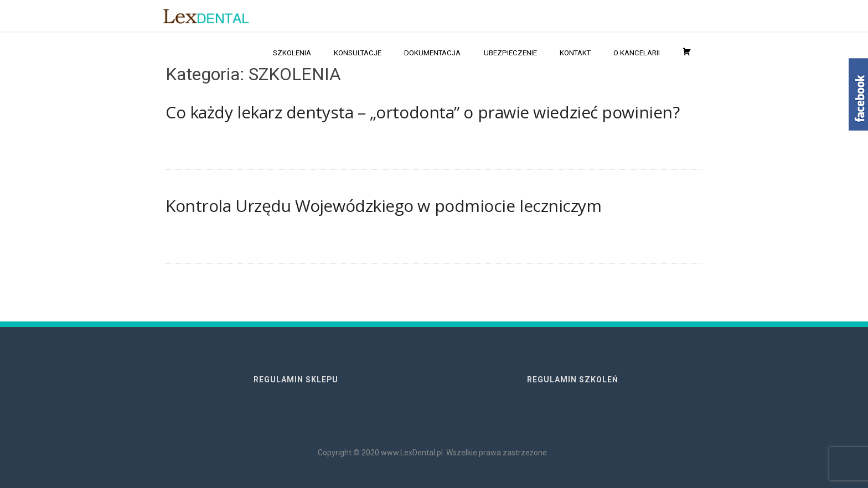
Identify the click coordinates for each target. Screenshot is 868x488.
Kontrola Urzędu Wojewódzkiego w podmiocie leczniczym (384, 206)
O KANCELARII (637, 53)
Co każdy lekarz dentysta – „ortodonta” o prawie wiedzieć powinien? (422, 112)
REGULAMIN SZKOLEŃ (573, 380)
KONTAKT (575, 53)
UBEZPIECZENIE (510, 53)
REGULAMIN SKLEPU (296, 380)
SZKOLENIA (292, 53)
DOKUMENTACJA (432, 53)
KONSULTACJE (358, 53)
